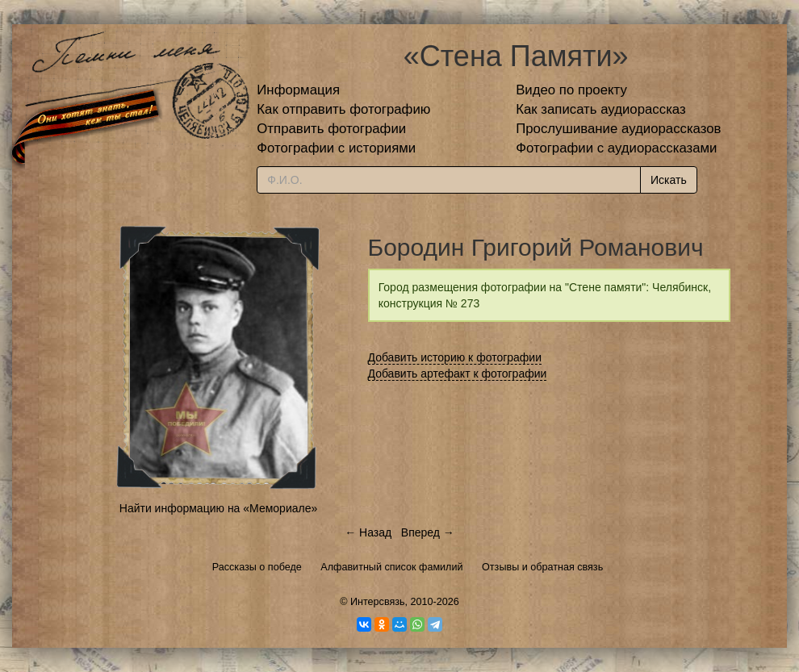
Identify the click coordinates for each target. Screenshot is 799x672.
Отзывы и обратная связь (542, 567)
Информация (298, 90)
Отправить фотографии (331, 129)
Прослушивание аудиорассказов (618, 129)
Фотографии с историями (336, 148)
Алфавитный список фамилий (391, 567)
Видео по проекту (571, 90)
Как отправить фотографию (343, 109)
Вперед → (428, 532)
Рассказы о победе (257, 567)
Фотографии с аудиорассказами (616, 148)
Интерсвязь (378, 602)
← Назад (368, 532)
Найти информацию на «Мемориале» (218, 508)
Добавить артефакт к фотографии (458, 374)
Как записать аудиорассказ (601, 109)
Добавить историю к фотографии (455, 357)
